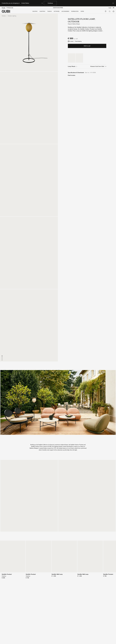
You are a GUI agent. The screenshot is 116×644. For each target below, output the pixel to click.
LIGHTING (42, 11)
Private (3, 8)
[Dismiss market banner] (113, 3)
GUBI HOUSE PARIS (58, 8)
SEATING (35, 11)
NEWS (82, 11)
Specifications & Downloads (76, 73)
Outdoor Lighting (12, 16)
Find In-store (72, 75)
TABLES (49, 11)
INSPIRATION (75, 11)
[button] (113, 11)
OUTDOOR (57, 11)
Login (110, 8)
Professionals (10, 8)
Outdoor (4, 16)
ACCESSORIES (65, 11)
